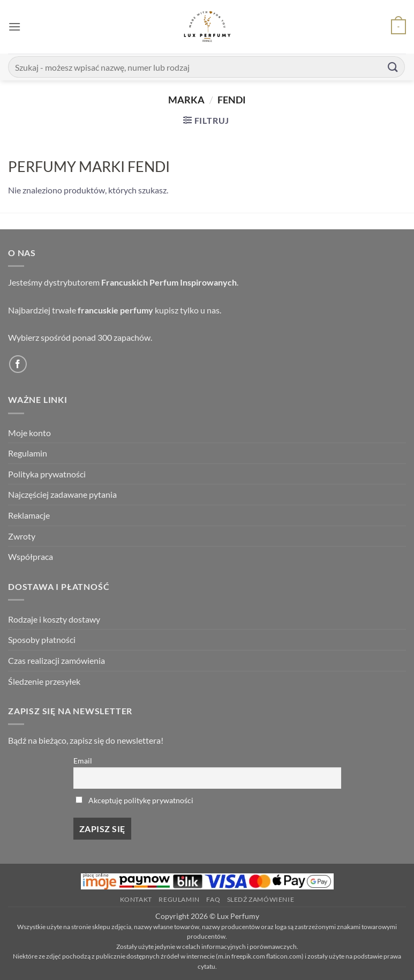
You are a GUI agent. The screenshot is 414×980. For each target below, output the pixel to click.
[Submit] (393, 67)
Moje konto (29, 433)
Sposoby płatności (42, 639)
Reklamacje (29, 515)
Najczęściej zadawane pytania (62, 494)
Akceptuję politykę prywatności (141, 800)
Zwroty (22, 536)
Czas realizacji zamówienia (57, 660)
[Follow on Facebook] (18, 364)
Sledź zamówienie (261, 899)
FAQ (213, 899)
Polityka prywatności (47, 474)
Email (83, 761)
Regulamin (28, 453)
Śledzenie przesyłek (44, 681)
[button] (14, 27)
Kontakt (136, 899)
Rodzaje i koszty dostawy (54, 619)
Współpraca (31, 556)
